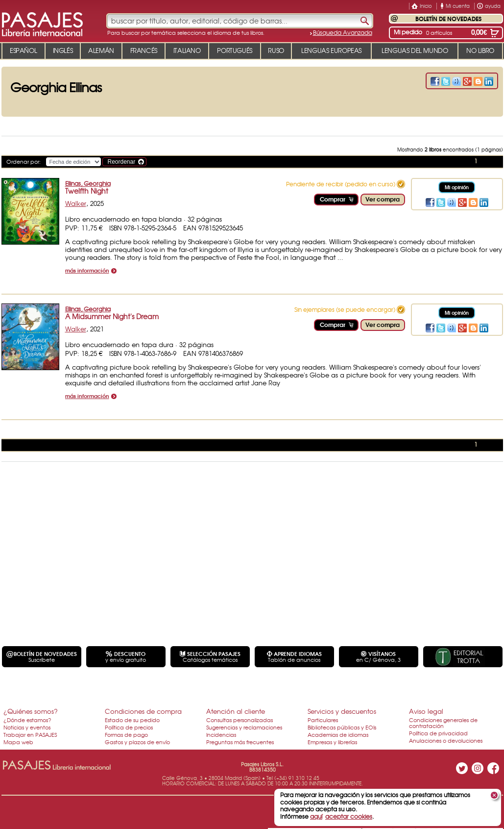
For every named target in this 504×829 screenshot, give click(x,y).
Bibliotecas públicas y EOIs (342, 727)
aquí (316, 816)
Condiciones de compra (143, 711)
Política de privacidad (438, 733)
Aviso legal (426, 711)
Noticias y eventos (27, 727)
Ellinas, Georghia (88, 183)
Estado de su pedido (132, 720)
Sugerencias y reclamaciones (244, 727)
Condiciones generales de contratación (443, 723)
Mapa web (18, 742)
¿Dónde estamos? (27, 720)
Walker (76, 203)
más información (87, 271)
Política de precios (129, 727)
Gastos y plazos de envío (137, 742)
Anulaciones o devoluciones (446, 740)
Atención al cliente (236, 711)
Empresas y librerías (332, 742)
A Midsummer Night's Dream (112, 316)
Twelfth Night (87, 191)
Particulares (323, 720)
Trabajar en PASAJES (30, 734)
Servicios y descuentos (342, 711)
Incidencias (221, 734)
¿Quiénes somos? (31, 711)
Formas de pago (126, 734)
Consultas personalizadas (240, 720)
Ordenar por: (24, 161)
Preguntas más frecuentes (240, 742)
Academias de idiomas (338, 734)
